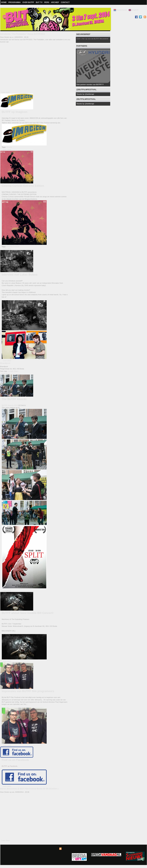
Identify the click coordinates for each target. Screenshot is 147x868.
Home (4, 2)
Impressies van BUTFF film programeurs (28, 691)
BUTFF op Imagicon (15, 112)
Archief (55, 2)
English (134, 10)
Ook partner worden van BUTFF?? (90, 85)
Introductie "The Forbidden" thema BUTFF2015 (23, 34)
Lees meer (6, 92)
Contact (65, 2)
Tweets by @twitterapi (85, 94)
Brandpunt (5, 363)
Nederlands (120, 10)
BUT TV (39, 2)
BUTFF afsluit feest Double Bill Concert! (28, 613)
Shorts (9, 147)
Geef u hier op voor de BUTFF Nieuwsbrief (92, 39)
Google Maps (13, 371)
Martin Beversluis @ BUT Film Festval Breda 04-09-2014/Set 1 (29, 789)
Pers (47, 2)
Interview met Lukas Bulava (20, 275)
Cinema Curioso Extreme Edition (23, 186)
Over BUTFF (28, 2)
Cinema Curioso (13, 247)
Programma (15, 2)
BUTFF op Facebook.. (10, 766)
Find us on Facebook (15, 760)
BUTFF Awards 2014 (10, 405)
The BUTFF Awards (14, 399)
